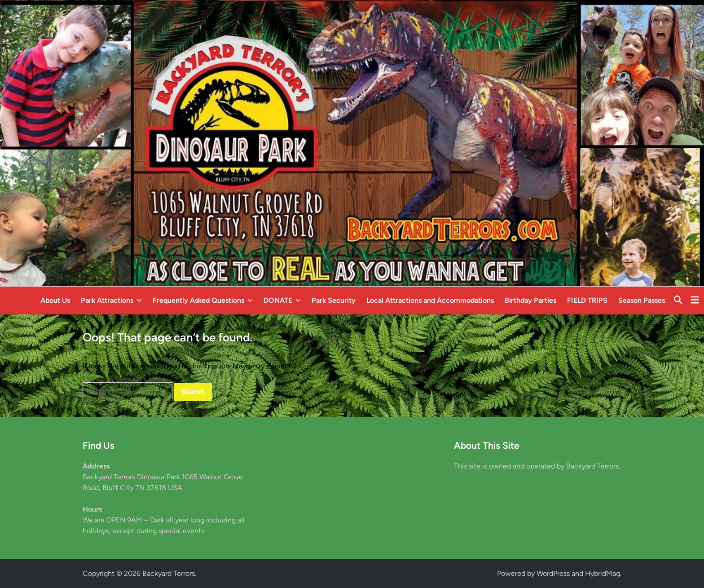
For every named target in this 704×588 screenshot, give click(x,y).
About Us (55, 300)
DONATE (282, 301)
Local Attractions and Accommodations (430, 300)
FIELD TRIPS (587, 300)
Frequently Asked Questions (203, 301)
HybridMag (603, 573)
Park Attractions (111, 301)
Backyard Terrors (169, 573)
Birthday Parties (530, 300)
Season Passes (642, 300)
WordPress (553, 573)
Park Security (334, 300)
